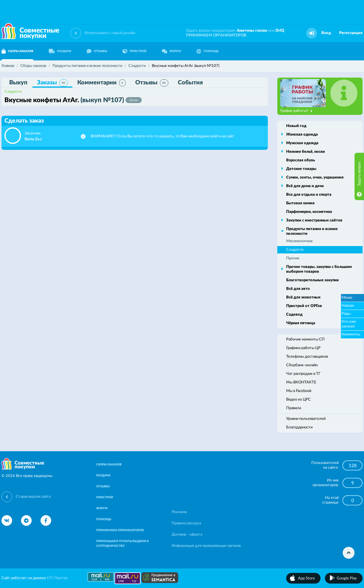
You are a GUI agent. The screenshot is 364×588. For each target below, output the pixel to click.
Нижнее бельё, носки (306, 152)
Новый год (296, 126)
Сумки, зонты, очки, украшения (315, 177)
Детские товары (301, 169)
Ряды (346, 314)
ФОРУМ (171, 51)
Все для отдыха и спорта (309, 195)
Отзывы (152, 83)
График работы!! (296, 111)
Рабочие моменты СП (305, 339)
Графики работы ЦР (303, 348)
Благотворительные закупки (313, 280)
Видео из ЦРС (298, 400)
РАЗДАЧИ (60, 51)
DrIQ (280, 31)
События (190, 83)
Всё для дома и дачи (305, 186)
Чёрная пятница (301, 323)
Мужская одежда (302, 143)
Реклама (179, 512)
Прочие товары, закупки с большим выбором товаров (319, 269)
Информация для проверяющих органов (206, 546)
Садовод (294, 315)
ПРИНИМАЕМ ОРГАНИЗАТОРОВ (216, 35)
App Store (306, 578)
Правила (294, 408)
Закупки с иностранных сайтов (314, 220)
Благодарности (299, 427)
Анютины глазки (252, 31)
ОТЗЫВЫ (97, 51)
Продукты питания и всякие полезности (312, 231)
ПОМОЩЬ (208, 51)
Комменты (351, 334)
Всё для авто (298, 289)
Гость (29, 139)
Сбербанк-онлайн (302, 365)
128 (353, 466)
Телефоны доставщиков (307, 357)
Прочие (293, 258)
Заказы (52, 83)
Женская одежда (302, 135)
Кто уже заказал (349, 324)
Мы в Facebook (299, 391)
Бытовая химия (300, 203)
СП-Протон (57, 578)
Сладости (13, 92)
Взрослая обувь (301, 160)
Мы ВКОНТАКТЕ (301, 382)
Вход (326, 33)
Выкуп (18, 83)
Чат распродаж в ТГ (303, 374)
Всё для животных (303, 297)
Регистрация (351, 33)
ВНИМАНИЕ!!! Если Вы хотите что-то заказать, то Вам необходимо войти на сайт (162, 136)
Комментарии (102, 83)
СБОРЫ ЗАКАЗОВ (109, 465)
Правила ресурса (186, 523)
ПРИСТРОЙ (135, 51)
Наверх (348, 306)
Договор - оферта (187, 535)
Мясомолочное (299, 241)
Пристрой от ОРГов (304, 306)
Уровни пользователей (306, 419)
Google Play (347, 578)
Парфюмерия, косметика (309, 212)
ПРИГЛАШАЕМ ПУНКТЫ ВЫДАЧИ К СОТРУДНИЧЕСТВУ (123, 544)
